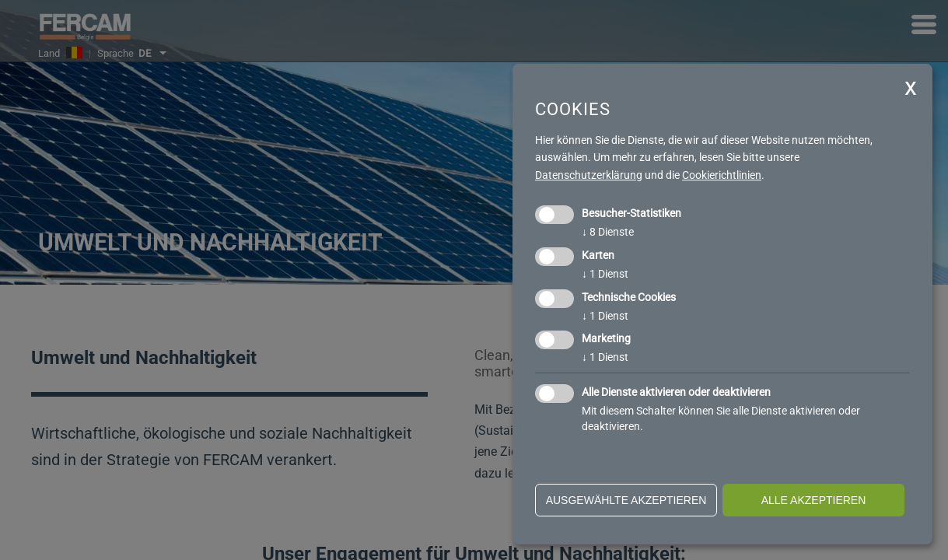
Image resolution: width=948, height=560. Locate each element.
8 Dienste (608, 232)
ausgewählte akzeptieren (626, 500)
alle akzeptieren (814, 500)
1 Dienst (605, 274)
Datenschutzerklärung (589, 175)
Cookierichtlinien (722, 175)
